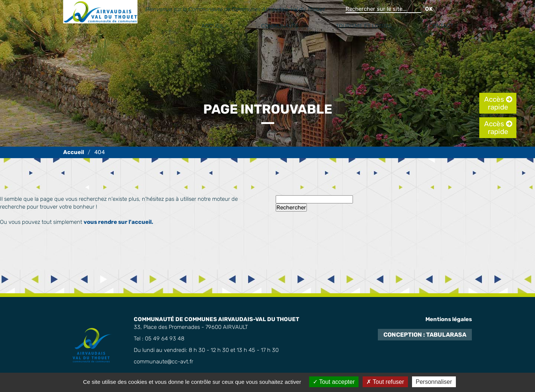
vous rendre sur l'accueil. (118, 222)
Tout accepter (334, 382)
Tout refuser (385, 382)
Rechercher (291, 208)
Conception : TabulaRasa (425, 335)
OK (429, 9)
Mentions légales (449, 319)
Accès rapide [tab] (496, 103)
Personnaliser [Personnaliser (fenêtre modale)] (434, 382)
